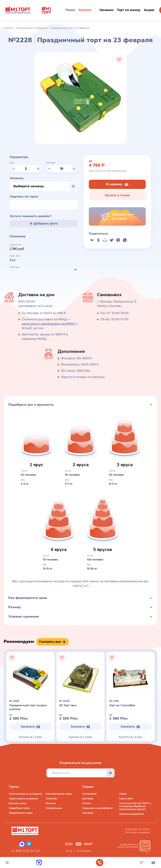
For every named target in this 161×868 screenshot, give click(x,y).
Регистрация (83, 851)
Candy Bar (51, 799)
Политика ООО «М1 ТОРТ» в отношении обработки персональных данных (135, 806)
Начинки (51, 803)
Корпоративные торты (59, 794)
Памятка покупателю (132, 814)
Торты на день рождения (23, 799)
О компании (89, 794)
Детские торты (18, 803)
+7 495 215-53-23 (25, 851)
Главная (8, 28)
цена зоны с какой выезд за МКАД (48, 324)
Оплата (87, 803)
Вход (69, 851)
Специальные (54, 808)
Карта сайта (126, 799)
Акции (123, 794)
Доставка (88, 799)
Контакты (88, 813)
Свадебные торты (19, 808)
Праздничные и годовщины (32, 28)
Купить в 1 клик (117, 195)
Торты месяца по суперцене (25, 794)
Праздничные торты (21, 813)
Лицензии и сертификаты (97, 808)
